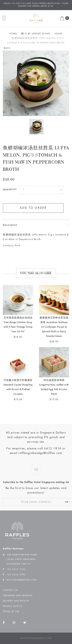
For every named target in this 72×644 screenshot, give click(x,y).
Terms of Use (11, 612)
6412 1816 (53, 449)
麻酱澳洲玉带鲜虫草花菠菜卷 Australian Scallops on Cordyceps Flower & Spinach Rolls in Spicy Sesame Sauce (54, 327)
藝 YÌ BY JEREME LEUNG (36, 34)
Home (13, 34)
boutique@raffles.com (22, 580)
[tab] (36, 225)
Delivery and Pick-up (16, 601)
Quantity (10, 190)
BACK (7, 48)
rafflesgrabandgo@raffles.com (40, 453)
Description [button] (10, 225)
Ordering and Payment (18, 596)
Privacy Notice (12, 606)
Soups (59, 34)
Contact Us (10, 590)
